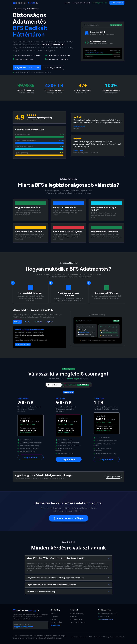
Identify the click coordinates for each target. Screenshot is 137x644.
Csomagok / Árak (56, 622)
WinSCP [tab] (17, 322)
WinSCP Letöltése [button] (23, 344)
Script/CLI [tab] (49, 322)
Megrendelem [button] (30, 457)
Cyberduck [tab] (38, 322)
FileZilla (73, 616)
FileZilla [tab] (27, 322)
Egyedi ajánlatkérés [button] (113, 477)
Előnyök (87, 3)
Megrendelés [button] (117, 3)
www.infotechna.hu (107, 619)
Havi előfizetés (54, 385)
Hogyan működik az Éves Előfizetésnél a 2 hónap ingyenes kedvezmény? (56, 578)
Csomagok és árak (100, 3)
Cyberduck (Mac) (76, 619)
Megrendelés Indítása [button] (27, 67)
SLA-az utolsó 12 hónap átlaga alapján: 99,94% (109, 637)
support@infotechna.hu (24, 627)
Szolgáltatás (77, 3)
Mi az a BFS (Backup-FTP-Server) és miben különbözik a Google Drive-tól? (56, 558)
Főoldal (68, 3)
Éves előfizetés (77, 385)
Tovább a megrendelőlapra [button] (68, 518)
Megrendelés (55, 625)
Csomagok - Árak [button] (53, 67)
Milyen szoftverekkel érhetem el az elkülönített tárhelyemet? (51, 585)
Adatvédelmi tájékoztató (80, 637)
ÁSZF (91, 637)
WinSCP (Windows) (77, 614)
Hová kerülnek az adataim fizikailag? (41, 592)
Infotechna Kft (49, 638)
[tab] (69, 558)
